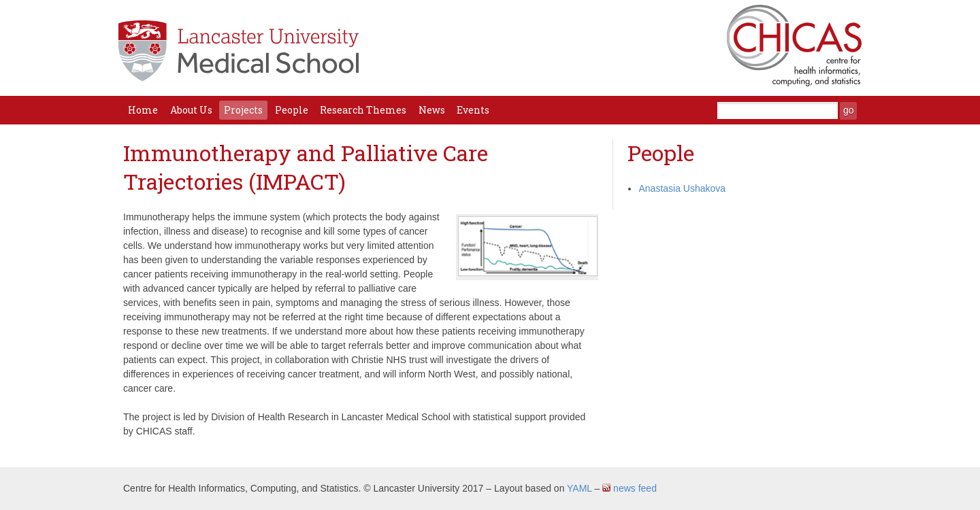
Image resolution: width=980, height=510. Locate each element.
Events (473, 110)
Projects (243, 110)
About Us (191, 110)
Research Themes (363, 110)
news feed (630, 488)
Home (143, 110)
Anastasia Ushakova (682, 188)
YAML (579, 488)
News (432, 110)
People (292, 110)
